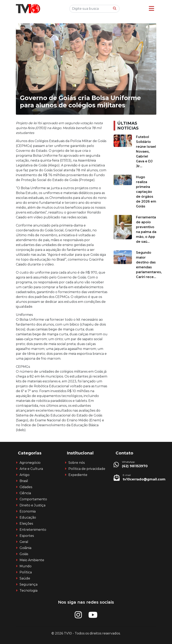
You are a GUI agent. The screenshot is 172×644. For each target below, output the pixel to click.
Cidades (26, 487)
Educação (28, 517)
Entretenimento (33, 530)
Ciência (25, 493)
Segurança (28, 584)
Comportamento (33, 499)
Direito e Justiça (32, 505)
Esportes (27, 536)
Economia (28, 511)
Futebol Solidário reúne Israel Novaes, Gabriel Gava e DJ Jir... (146, 152)
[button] (151, 9)
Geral (24, 542)
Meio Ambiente (32, 560)
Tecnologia (28, 591)
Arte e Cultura (31, 469)
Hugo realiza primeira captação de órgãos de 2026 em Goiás (146, 192)
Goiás (24, 554)
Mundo (26, 566)
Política (26, 572)
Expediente (78, 475)
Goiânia (25, 548)
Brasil (24, 481)
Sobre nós (77, 463)
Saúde (25, 578)
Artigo (25, 475)
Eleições (26, 524)
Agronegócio (30, 463)
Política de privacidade (87, 469)
